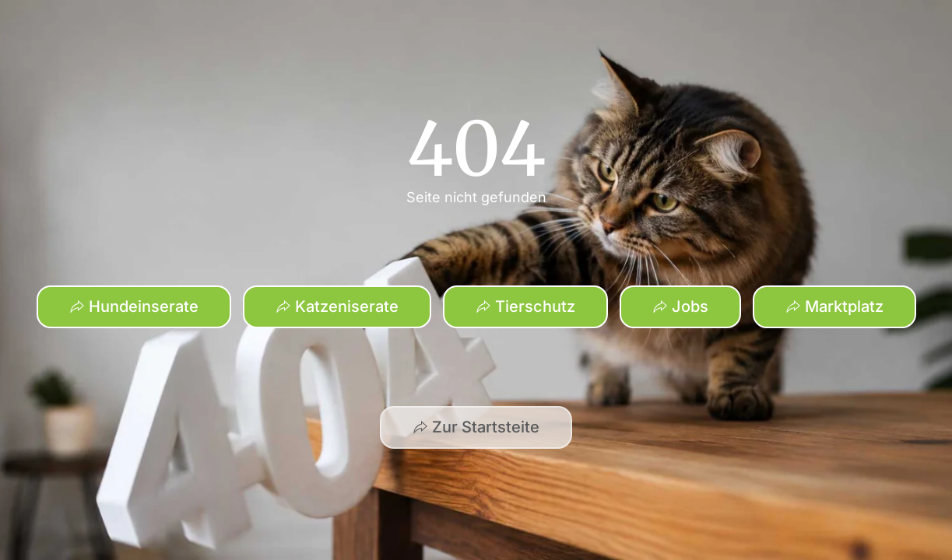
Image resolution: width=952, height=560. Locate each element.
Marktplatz (834, 306)
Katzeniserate (337, 306)
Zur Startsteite (476, 427)
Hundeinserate (134, 306)
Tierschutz (525, 306)
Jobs (680, 306)
